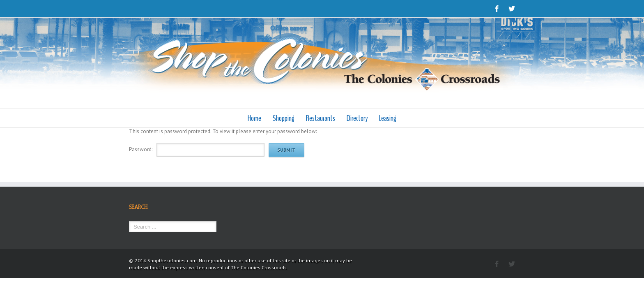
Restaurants (321, 118)
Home (250, 118)
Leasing (392, 118)
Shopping (282, 118)
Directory (359, 118)
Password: (141, 149)
